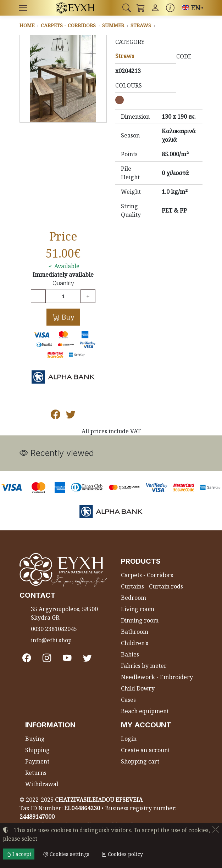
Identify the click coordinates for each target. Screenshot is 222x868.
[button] (127, 8)
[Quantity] (63, 296)
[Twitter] (87, 658)
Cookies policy (122, 854)
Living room (138, 609)
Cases (128, 700)
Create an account (145, 750)
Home (27, 25)
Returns (36, 773)
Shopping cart (140, 761)
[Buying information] (170, 8)
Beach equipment (145, 711)
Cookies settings (66, 854)
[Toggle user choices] (155, 8)
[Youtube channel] (67, 658)
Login (129, 739)
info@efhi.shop (51, 640)
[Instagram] (47, 658)
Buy (67, 317)
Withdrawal (42, 784)
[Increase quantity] (88, 296)
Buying (35, 739)
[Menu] (23, 8)
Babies (130, 654)
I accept (19, 854)
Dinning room (140, 620)
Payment (37, 761)
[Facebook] (27, 658)
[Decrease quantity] (38, 296)
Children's (135, 643)
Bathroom (135, 632)
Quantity (63, 283)
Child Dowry (138, 688)
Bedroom (134, 598)
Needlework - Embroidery (157, 677)
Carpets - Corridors (68, 25)
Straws (141, 25)
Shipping (37, 750)
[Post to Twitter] (71, 416)
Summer (113, 25)
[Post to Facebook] (55, 416)
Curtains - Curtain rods (152, 586)
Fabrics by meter (144, 666)
